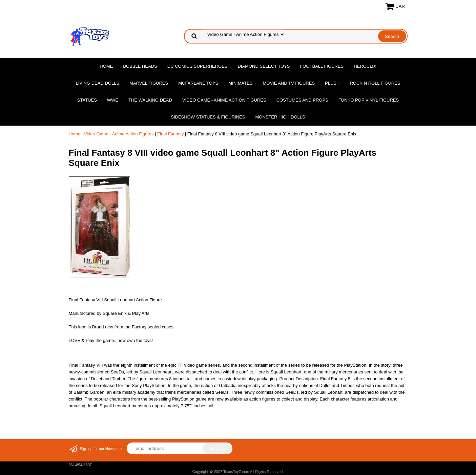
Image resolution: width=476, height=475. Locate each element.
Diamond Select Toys (264, 66)
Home (106, 66)
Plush (332, 83)
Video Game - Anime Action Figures (224, 100)
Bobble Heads (140, 66)
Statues (87, 100)
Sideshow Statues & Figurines (208, 117)
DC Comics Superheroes (198, 66)
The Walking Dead (150, 100)
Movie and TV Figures (289, 83)
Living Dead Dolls (97, 83)
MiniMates (240, 83)
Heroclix (365, 66)
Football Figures (322, 66)
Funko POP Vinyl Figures (369, 100)
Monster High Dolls (280, 117)
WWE (113, 100)
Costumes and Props (302, 100)
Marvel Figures (149, 83)
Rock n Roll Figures (375, 83)
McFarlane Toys (198, 83)
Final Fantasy (170, 134)
